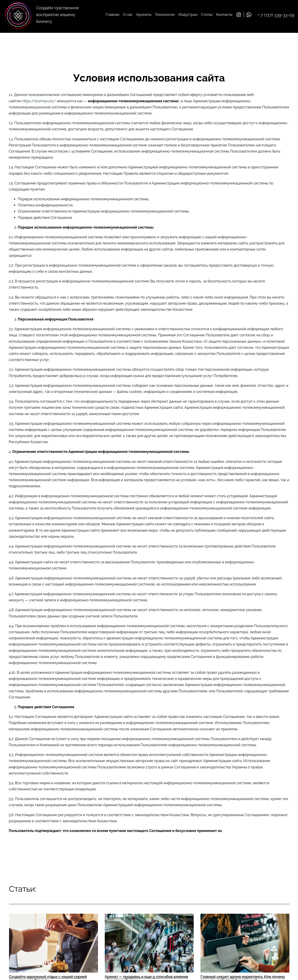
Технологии (165, 15)
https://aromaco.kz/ (39, 101)
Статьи (207, 15)
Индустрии (188, 15)
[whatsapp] (250, 15)
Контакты (224, 15)
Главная (113, 15)
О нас (128, 15)
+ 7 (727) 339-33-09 (276, 15)
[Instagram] (240, 15)
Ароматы (144, 15)
